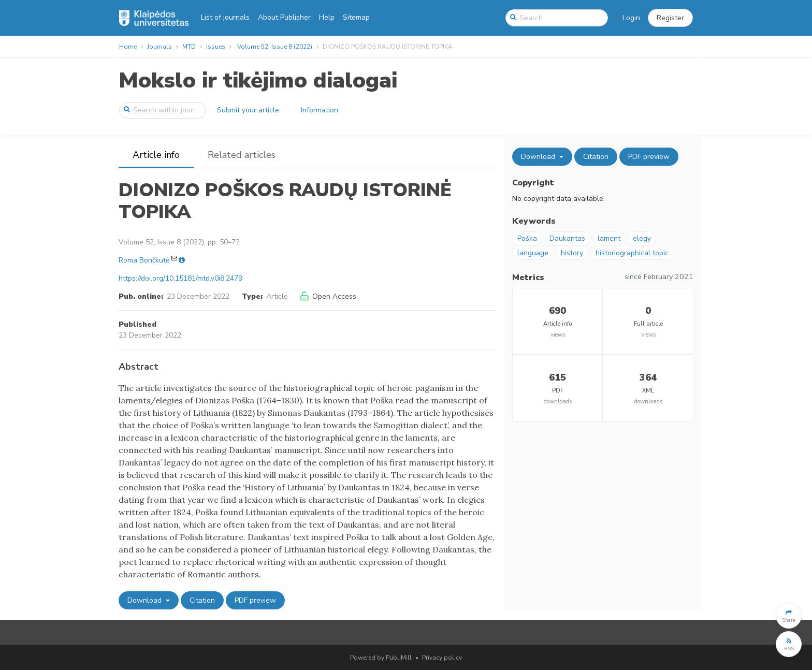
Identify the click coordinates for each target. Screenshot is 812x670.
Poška (527, 238)
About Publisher (284, 17)
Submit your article (248, 110)
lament (609, 238)
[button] (670, 18)
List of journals (225, 17)
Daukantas (567, 238)
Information (320, 110)
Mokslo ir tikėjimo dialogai (258, 81)
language (533, 253)
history (572, 253)
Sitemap (356, 17)
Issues (216, 47)
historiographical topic (632, 253)
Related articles (242, 155)
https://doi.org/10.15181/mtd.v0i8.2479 (180, 278)
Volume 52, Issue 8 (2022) (275, 47)
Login (631, 18)
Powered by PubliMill (381, 658)
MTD (189, 47)
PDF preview (255, 600)
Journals (160, 47)
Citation (202, 600)
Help (327, 17)
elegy (642, 238)
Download (146, 600)
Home (128, 47)
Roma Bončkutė (144, 260)
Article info (156, 155)
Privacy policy (442, 658)
